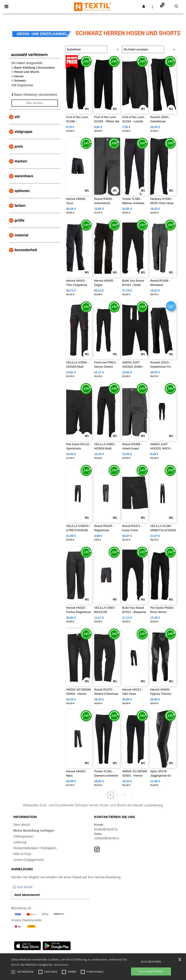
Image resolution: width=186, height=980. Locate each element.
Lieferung (20, 842)
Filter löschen (35, 103)
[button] (144, 6)
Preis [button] (19, 146)
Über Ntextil (22, 825)
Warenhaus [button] (24, 176)
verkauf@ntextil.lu (107, 838)
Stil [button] (17, 117)
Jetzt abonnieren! (27, 895)
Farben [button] (20, 206)
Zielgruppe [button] (24, 132)
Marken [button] (21, 161)
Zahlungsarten (24, 836)
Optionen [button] (22, 191)
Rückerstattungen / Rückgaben (35, 848)
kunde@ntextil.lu (106, 829)
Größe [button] (20, 220)
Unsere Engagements (29, 860)
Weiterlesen (61, 965)
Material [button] (21, 235)
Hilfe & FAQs (22, 854)
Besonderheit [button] (26, 250)
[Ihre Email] (35, 887)
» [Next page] (132, 795)
